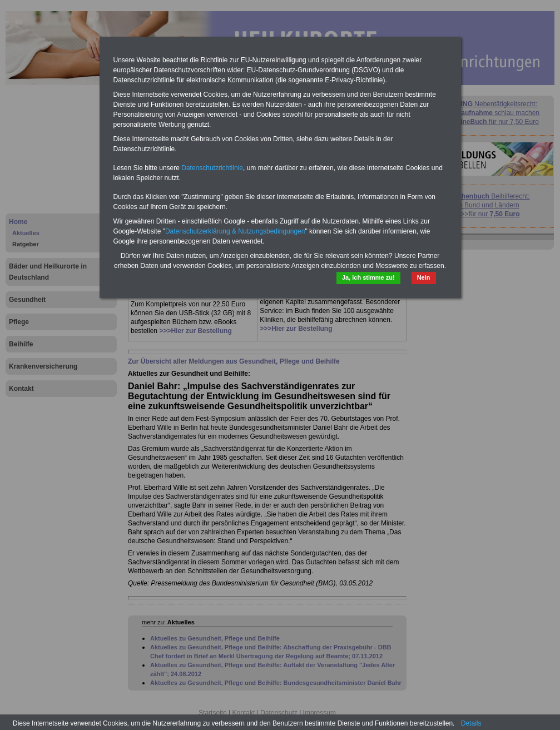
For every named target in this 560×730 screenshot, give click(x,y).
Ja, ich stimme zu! (368, 277)
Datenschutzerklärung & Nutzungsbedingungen (235, 231)
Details (471, 723)
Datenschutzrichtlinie (212, 168)
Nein (424, 277)
